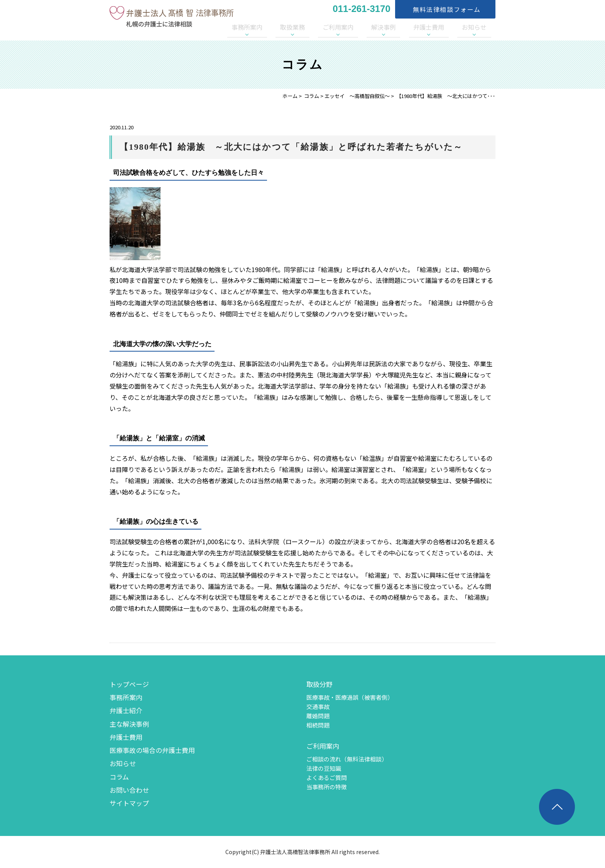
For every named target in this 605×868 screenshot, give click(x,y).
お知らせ (479, 27)
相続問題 (318, 725)
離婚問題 (318, 716)
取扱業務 (333, 27)
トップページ (129, 684)
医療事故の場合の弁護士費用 (152, 750)
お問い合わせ (129, 790)
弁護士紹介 (126, 710)
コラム (312, 96)
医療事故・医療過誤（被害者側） (350, 697)
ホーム (290, 96)
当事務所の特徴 (327, 787)
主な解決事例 (129, 724)
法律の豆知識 (324, 768)
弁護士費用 (442, 27)
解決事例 (406, 27)
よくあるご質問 (327, 777)
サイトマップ (129, 803)
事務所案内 (297, 27)
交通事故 (318, 706)
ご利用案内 (370, 27)
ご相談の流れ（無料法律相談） (347, 759)
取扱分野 (319, 684)
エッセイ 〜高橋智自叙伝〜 (357, 96)
